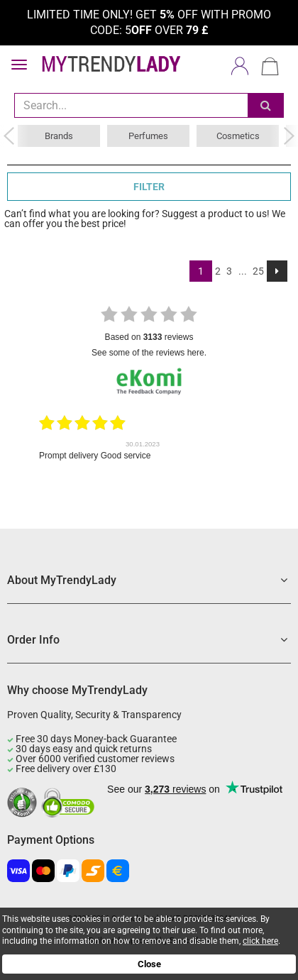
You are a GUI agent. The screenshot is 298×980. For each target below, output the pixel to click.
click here (260, 941)
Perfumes (148, 136)
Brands (59, 136)
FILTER (149, 187)
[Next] (277, 271)
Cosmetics (238, 136)
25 (258, 271)
